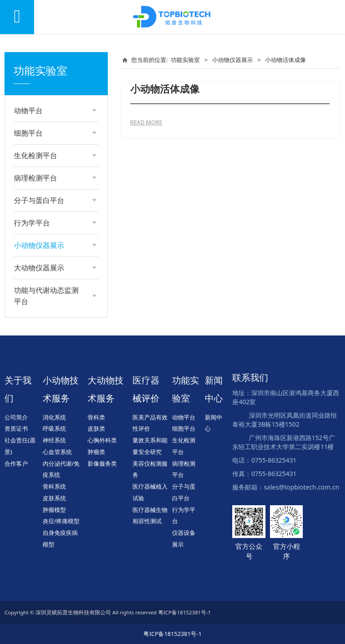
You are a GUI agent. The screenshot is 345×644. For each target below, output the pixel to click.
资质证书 (16, 428)
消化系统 (54, 417)
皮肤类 (96, 428)
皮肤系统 (54, 498)
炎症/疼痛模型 (61, 521)
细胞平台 (184, 428)
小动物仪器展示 (232, 60)
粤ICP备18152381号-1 (172, 634)
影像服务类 (102, 463)
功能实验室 (185, 60)
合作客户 (16, 463)
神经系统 (54, 440)
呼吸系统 (54, 428)
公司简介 (16, 417)
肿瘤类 (96, 452)
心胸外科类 (102, 440)
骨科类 (96, 417)
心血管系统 (57, 452)
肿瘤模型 (54, 510)
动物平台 (184, 417)
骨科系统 (54, 486)
